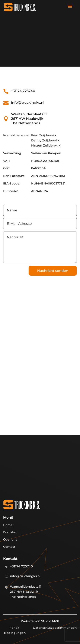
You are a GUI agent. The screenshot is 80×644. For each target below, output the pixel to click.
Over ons (10, 540)
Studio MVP (50, 621)
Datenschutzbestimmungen (55, 628)
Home (8, 525)
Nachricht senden (53, 271)
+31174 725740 (23, 91)
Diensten (10, 532)
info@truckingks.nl (28, 103)
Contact (9, 547)
